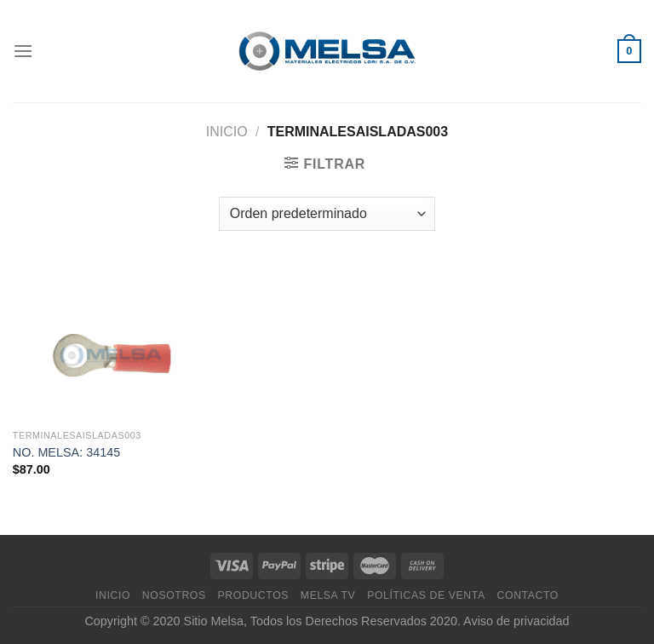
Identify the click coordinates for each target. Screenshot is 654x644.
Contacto (528, 595)
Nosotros (174, 595)
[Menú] (23, 51)
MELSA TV (328, 595)
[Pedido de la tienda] (327, 214)
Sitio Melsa (214, 621)
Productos (253, 595)
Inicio (227, 132)
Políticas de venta (426, 595)
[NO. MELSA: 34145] (112, 343)
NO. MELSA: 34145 (66, 452)
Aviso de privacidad (516, 621)
